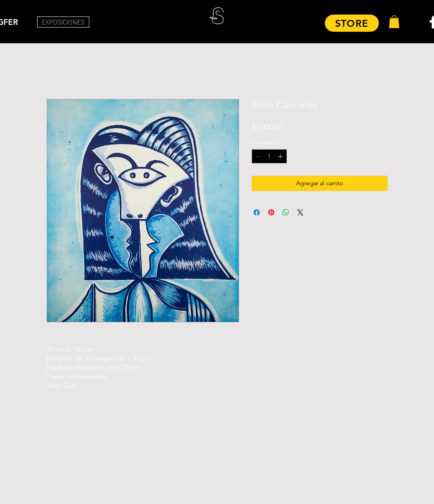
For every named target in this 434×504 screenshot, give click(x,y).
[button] (394, 22)
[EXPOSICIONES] (63, 22)
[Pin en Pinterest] (271, 212)
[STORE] (352, 23)
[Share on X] (300, 212)
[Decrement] (258, 156)
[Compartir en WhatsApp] (286, 212)
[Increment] (281, 156)
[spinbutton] (269, 156)
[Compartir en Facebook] (257, 212)
